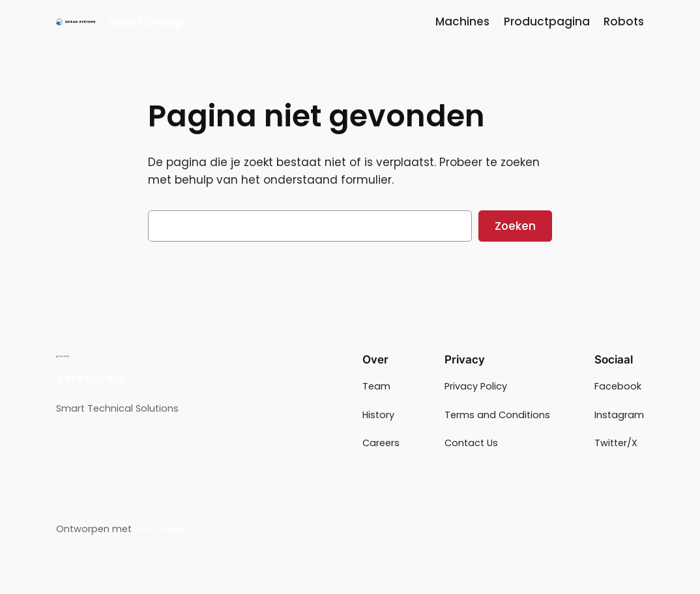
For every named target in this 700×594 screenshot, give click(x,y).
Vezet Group (146, 22)
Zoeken (515, 226)
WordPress (159, 529)
